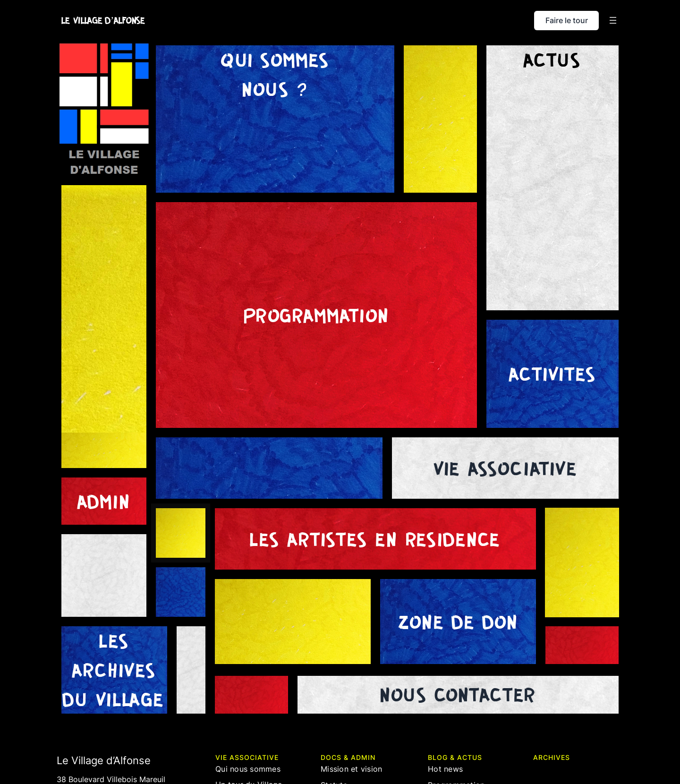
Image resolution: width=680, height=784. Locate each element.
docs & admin (348, 757)
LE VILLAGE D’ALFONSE (103, 20)
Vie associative (247, 757)
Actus (552, 60)
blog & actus (455, 757)
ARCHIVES (552, 757)
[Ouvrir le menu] (613, 20)
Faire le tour (567, 20)
